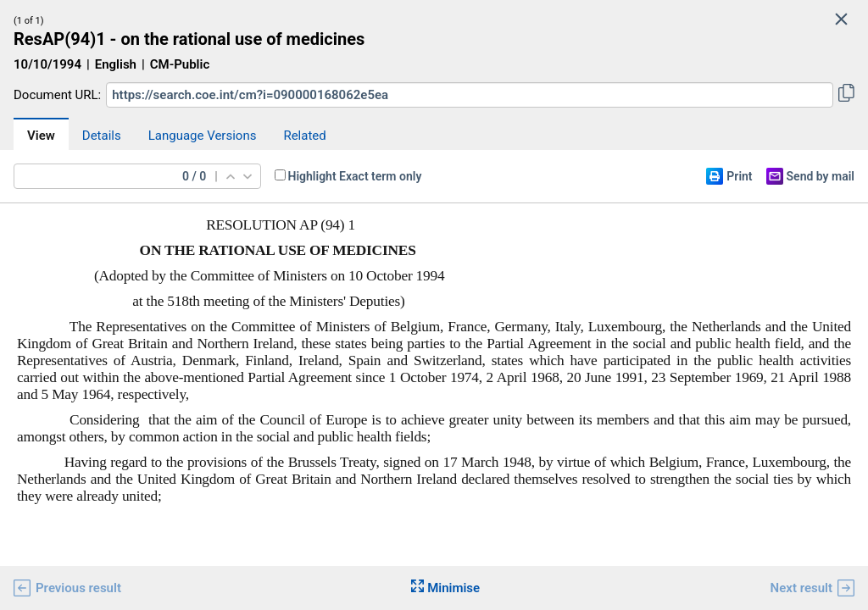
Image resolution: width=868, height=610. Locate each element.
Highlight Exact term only (355, 176)
